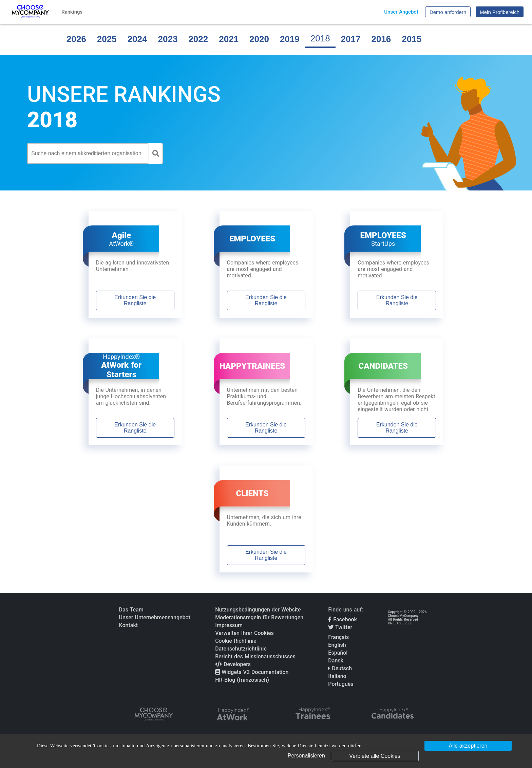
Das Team (131, 610)
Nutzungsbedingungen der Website (258, 610)
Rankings (72, 12)
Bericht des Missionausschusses (255, 656)
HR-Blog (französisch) (242, 680)
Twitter (340, 627)
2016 (381, 39)
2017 (351, 39)
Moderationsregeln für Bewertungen (259, 617)
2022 (198, 39)
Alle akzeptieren (468, 746)
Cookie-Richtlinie (236, 641)
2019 (290, 39)
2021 (229, 39)
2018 (320, 38)
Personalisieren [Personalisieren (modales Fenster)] (306, 756)
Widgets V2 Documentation (252, 672)
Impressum (229, 625)
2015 (412, 39)
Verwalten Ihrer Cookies (244, 633)
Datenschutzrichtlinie (241, 649)
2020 (259, 39)
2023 (168, 39)
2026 (76, 39)
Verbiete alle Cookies (375, 756)
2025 (107, 39)
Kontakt (129, 625)
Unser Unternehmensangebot (155, 617)
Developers (233, 664)
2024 (137, 39)
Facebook (343, 619)
